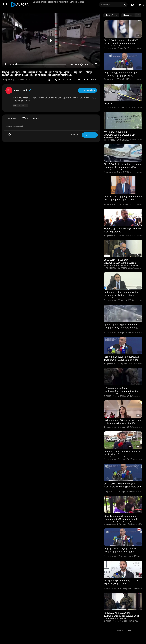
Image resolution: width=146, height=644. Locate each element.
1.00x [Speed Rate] (77, 64)
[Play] (6, 64)
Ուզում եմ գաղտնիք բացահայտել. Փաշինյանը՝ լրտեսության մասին (122, 358)
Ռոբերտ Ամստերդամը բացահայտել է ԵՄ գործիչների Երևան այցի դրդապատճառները (123, 199)
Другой (73, 2)
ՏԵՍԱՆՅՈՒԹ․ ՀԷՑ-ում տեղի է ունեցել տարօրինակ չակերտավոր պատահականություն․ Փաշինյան (122, 487)
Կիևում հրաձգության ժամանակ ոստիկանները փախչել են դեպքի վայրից (121, 327)
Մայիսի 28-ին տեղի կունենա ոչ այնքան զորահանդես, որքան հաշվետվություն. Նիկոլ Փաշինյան (122, 551)
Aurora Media (23, 90)
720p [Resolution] (92, 64)
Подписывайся (87, 90)
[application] (51, 40)
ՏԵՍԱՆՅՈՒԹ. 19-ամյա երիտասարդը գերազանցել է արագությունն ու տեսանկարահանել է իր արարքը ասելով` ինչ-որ (123, 169)
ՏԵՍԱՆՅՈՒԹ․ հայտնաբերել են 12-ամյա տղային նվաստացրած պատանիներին (122, 43)
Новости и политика (58, 2)
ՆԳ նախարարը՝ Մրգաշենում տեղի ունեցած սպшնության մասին (122, 422)
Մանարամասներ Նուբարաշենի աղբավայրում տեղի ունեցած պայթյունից (121, 295)
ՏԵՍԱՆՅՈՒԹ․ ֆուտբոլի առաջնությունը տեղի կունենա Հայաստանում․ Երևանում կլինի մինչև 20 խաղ (121, 264)
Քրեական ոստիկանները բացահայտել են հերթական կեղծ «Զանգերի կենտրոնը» (121, 616)
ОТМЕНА (74, 135)
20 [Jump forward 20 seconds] (81, 64)
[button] (141, 5)
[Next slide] (139, 15)
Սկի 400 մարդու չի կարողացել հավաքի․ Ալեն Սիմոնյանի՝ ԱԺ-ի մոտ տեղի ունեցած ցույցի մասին (121, 519)
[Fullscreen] (96, 64)
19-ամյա (108, 104)
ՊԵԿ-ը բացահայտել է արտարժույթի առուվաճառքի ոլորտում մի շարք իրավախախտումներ (119, 136)
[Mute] (86, 64)
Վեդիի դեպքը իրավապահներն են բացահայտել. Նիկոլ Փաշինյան (122, 74)
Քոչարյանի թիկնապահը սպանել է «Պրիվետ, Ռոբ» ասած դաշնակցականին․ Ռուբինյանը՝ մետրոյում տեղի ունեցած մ (122, 585)
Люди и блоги (40, 2)
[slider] (41, 64)
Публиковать (90, 135)
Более (82, 2)
